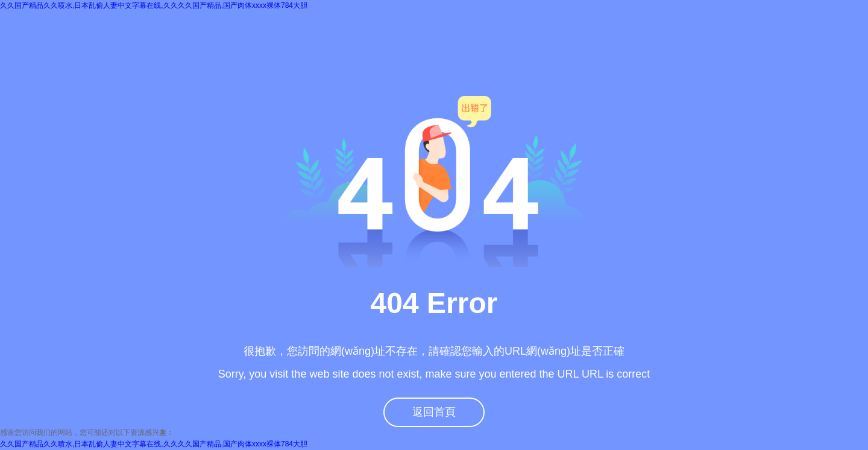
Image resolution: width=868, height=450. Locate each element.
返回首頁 (434, 412)
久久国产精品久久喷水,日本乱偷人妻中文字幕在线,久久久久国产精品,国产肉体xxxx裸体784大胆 (154, 5)
